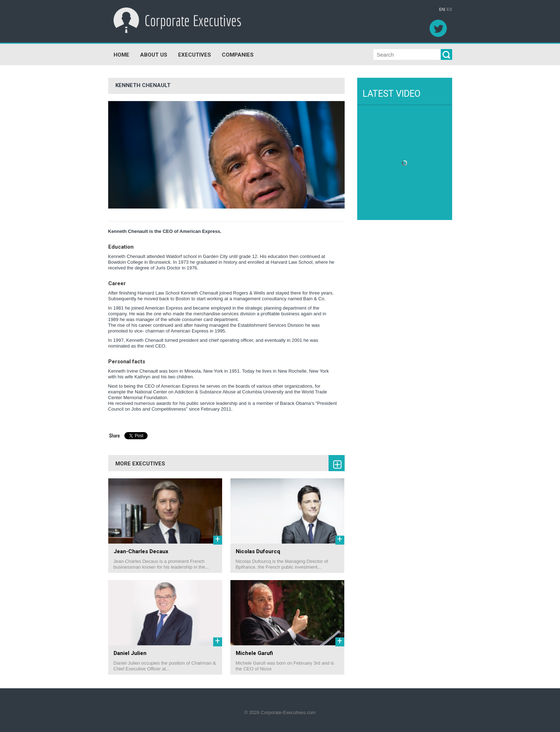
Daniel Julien (130, 653)
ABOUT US (154, 55)
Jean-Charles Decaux (141, 551)
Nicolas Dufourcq (258, 551)
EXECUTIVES (195, 55)
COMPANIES (238, 55)
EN (442, 9)
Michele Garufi (254, 653)
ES (449, 9)
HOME (121, 55)
